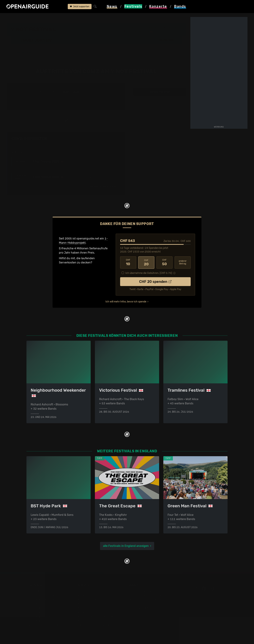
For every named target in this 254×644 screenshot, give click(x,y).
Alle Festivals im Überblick (44, 625)
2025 (76, 92)
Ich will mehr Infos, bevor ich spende (126, 301)
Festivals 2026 (36, 604)
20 (146, 262)
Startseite (13, 18)
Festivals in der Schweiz (42, 595)
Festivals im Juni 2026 (41, 612)
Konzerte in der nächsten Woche (99, 604)
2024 (66, 92)
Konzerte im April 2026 (93, 608)
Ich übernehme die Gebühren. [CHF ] (149, 273)
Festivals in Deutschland (43, 599)
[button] (168, 40)
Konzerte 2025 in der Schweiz (98, 616)
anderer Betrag (183, 262)
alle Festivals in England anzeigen (126, 546)
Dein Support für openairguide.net (152, 595)
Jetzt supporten (80, 7)
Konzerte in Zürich (90, 595)
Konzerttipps (86, 591)
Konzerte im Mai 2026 (92, 612)
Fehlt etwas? (114, 139)
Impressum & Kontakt (143, 608)
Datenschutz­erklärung (144, 604)
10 (128, 262)
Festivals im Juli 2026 (41, 616)
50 (164, 262)
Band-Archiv (82, 18)
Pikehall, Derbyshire (139, 31)
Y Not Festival (62, 18)
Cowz (97, 18)
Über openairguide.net (144, 591)
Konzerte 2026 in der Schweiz (98, 621)
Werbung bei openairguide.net (149, 599)
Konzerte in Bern (89, 599)
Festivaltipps (35, 591)
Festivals (29, 18)
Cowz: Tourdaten (29, 139)
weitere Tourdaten (160, 92)
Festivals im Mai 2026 (41, 608)
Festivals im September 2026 (46, 621)
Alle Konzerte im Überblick (95, 625)
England (44, 18)
